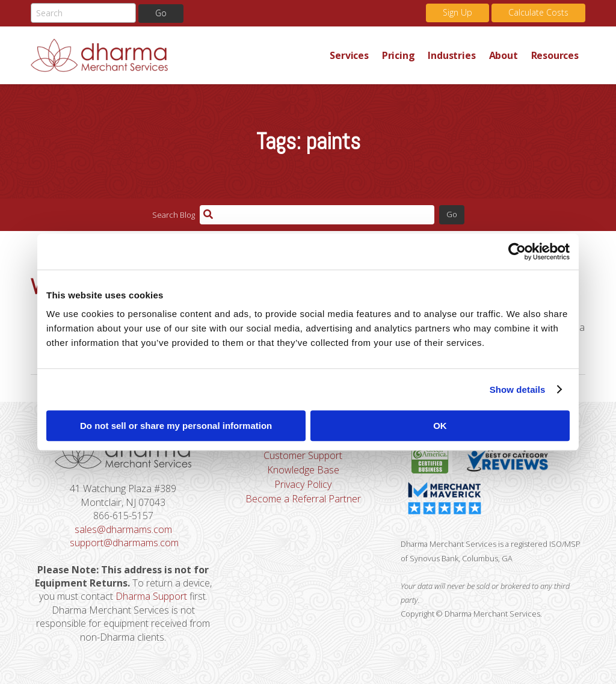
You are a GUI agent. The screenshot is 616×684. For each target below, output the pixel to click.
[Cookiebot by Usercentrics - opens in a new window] (517, 251)
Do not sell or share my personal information (176, 426)
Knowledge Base (303, 470)
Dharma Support (151, 596)
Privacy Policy (303, 484)
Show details (518, 390)
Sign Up (457, 12)
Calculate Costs (538, 12)
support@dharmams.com (124, 543)
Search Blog (174, 215)
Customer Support (303, 455)
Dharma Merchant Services (177, 55)
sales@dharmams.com (123, 529)
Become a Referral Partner (303, 499)
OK (440, 426)
